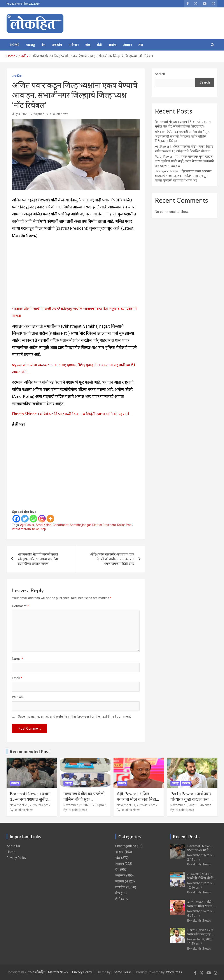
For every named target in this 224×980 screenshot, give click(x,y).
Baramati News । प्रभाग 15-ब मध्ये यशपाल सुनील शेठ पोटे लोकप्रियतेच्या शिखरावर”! (30, 802)
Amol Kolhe (44, 525)
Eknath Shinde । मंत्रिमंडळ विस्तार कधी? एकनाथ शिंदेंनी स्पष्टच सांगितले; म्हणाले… (72, 414)
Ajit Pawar (27, 525)
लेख (141, 45)
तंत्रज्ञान (127, 45)
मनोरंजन (73, 45)
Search (160, 74)
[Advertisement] (76, 273)
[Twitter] (25, 519)
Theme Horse (122, 972)
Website (18, 697)
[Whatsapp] (33, 519)
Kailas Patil (125, 525)
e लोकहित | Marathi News (50, 972)
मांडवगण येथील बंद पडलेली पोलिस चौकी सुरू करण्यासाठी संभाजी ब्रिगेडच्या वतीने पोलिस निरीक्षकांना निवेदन (182, 136)
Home (15, 45)
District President (104, 525)
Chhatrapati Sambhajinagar (72, 525)
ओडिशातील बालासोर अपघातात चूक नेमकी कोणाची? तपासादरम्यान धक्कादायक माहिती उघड (112, 559)
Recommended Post (30, 751)
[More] (50, 519)
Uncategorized (126, 846)
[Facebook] (16, 519)
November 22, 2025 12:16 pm (84, 805)
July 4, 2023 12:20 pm (27, 114)
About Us (13, 846)
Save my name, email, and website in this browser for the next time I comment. (75, 716)
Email (17, 678)
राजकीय (57, 45)
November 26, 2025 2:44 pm (29, 805)
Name (17, 659)
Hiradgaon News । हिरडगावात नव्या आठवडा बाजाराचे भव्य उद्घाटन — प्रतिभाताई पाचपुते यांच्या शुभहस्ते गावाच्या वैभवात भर (183, 176)
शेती (99, 45)
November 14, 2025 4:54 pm (136, 805)
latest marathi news (26, 529)
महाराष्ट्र (30, 45)
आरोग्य (112, 45)
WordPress (174, 972)
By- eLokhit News (56, 114)
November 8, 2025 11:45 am (190, 805)
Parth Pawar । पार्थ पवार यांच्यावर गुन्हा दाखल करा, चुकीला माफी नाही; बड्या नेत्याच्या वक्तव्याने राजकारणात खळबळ (184, 161)
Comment (20, 606)
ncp (43, 529)
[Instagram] (42, 519)
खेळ (88, 45)
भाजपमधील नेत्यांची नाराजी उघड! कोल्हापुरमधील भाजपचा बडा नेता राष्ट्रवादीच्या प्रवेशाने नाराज (38, 559)
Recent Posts (186, 837)
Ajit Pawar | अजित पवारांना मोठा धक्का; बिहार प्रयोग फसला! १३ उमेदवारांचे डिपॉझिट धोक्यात (138, 802)
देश (43, 45)
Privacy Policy (16, 858)
